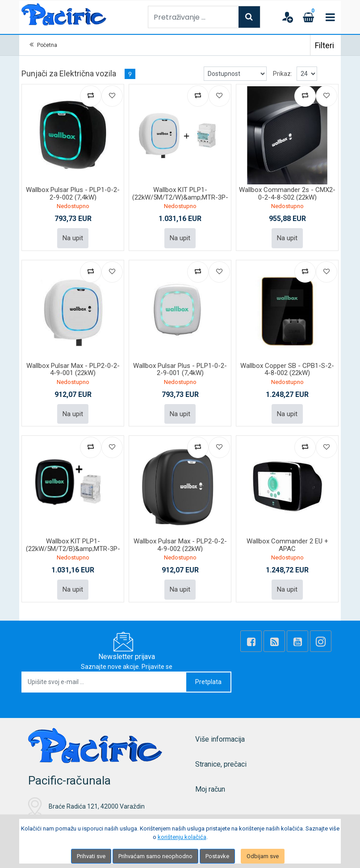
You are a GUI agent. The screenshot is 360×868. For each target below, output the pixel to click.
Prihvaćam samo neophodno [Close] (155, 856)
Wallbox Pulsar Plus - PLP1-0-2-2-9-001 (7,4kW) (180, 369)
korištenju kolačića (182, 837)
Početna (47, 45)
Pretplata (208, 682)
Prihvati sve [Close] (91, 856)
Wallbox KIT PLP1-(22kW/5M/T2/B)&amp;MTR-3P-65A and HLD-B (73, 549)
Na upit (73, 238)
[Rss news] (274, 641)
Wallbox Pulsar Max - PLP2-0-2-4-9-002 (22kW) (180, 545)
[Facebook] (251, 641)
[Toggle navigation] (330, 17)
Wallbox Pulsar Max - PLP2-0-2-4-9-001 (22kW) (73, 369)
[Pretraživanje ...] (193, 17)
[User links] (287, 17)
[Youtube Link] (297, 641)
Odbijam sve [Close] (263, 856)
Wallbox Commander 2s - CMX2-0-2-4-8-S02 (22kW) (287, 194)
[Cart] (309, 17)
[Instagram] (321, 641)
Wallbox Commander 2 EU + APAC (287, 545)
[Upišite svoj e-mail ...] (104, 682)
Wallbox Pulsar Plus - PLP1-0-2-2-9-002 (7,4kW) (73, 194)
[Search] (249, 17)
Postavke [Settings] (217, 856)
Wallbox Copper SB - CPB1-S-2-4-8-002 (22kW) (287, 369)
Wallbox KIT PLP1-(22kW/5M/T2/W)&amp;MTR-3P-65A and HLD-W (180, 197)
